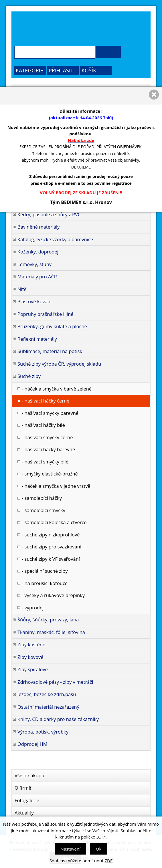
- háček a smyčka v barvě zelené (57, 389)
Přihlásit (61, 70)
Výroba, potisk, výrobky (43, 732)
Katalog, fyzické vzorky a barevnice (55, 239)
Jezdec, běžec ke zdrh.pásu (47, 694)
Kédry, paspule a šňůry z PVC (49, 214)
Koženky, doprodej (38, 252)
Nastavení (71, 849)
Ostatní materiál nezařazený (48, 707)
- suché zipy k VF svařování (51, 559)
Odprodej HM (32, 744)
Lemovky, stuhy (34, 264)
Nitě (22, 289)
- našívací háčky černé (46, 401)
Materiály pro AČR (37, 277)
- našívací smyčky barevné (50, 413)
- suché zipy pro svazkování (52, 547)
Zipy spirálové (33, 669)
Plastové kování (34, 301)
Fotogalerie (27, 800)
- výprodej (33, 608)
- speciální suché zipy (45, 571)
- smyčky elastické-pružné (50, 474)
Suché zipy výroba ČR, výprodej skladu (59, 364)
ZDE (109, 861)
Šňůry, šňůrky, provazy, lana (48, 620)
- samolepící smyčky (44, 510)
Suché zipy (29, 376)
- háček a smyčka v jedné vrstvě (56, 486)
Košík (89, 70)
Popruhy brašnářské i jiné (46, 314)
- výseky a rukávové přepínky (53, 595)
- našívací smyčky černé (47, 437)
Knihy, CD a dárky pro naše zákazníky (58, 719)
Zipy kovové (30, 657)
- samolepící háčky (42, 498)
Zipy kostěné (31, 644)
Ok (99, 849)
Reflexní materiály (37, 339)
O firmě (23, 788)
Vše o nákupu (29, 775)
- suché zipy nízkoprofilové (51, 535)
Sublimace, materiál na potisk (50, 351)
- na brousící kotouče (45, 583)
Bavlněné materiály (38, 227)
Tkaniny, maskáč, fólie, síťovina (51, 632)
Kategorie (29, 70)
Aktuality (24, 813)
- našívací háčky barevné (48, 449)
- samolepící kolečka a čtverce (54, 522)
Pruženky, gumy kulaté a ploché (52, 326)
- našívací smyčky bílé (45, 462)
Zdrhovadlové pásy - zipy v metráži (55, 682)
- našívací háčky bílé (43, 425)
